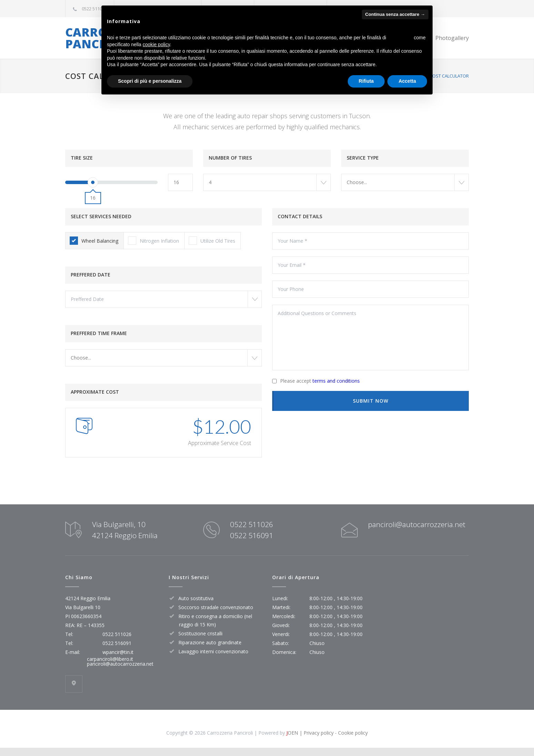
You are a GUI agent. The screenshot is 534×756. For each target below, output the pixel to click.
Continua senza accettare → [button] (395, 14)
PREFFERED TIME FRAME (99, 333)
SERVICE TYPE (363, 158)
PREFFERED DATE (91, 275)
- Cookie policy (351, 733)
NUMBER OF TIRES (230, 158)
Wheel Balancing (94, 241)
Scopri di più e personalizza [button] (150, 81)
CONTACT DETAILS (300, 216)
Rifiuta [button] (366, 81)
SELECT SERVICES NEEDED (101, 216)
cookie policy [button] (156, 44)
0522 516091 (252, 535)
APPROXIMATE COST (95, 392)
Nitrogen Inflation (154, 241)
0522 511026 (94, 9)
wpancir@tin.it (118, 652)
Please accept (320, 381)
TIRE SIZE (82, 158)
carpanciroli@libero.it (110, 659)
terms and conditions (336, 381)
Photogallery (452, 38)
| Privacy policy (316, 733)
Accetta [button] (407, 81)
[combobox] (267, 182)
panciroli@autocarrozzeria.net (417, 524)
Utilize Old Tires (212, 241)
